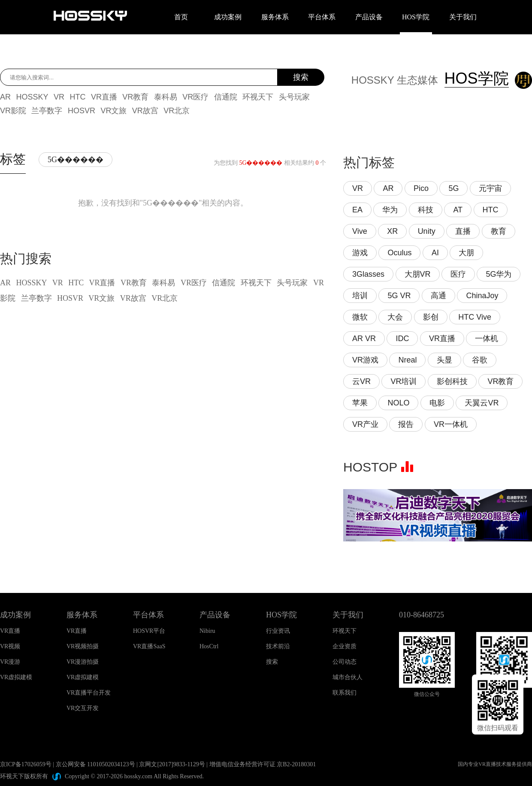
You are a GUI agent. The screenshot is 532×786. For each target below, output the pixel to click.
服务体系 (275, 17)
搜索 (301, 77)
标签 (13, 159)
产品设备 (369, 17)
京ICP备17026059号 (26, 764)
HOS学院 (416, 17)
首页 (181, 17)
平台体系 (322, 17)
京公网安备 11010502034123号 (95, 764)
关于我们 (463, 17)
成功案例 (228, 17)
